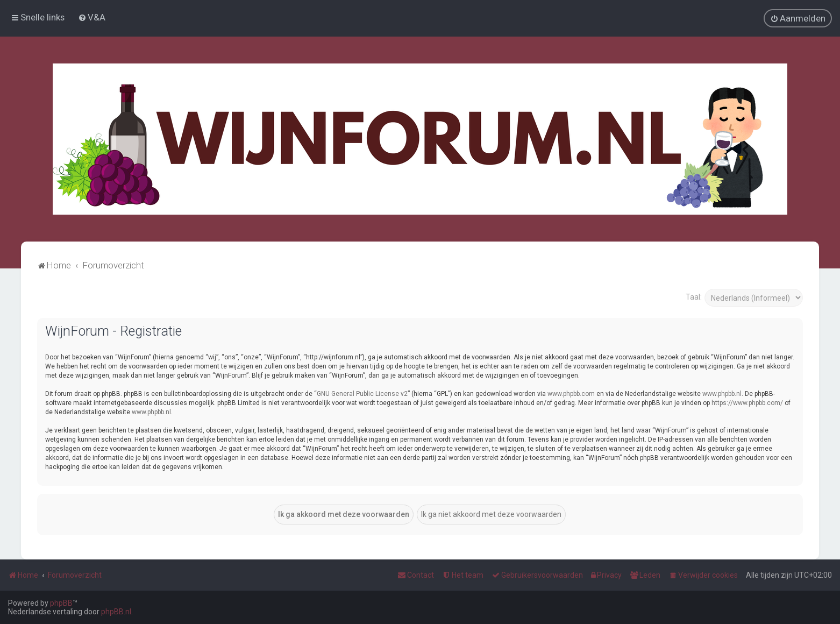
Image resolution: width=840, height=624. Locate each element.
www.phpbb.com (571, 393)
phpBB (61, 603)
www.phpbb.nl (722, 393)
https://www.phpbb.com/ (747, 402)
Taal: (694, 296)
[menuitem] (92, 17)
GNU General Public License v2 (362, 393)
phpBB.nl (116, 612)
